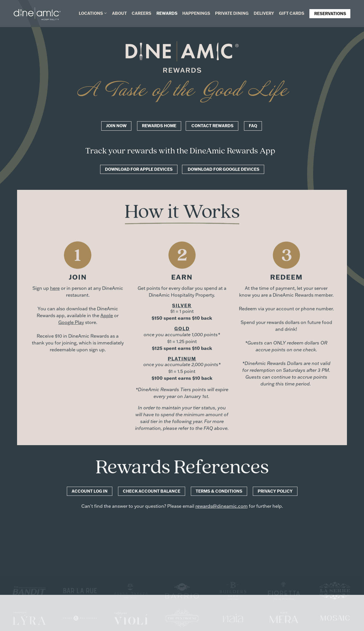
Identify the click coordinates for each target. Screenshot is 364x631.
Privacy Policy (275, 491)
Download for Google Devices (223, 169)
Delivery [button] (264, 13)
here (55, 288)
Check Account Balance (152, 491)
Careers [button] (141, 13)
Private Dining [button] (232, 13)
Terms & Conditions (219, 491)
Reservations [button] (330, 14)
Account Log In (90, 491)
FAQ (253, 126)
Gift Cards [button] (292, 13)
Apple (107, 315)
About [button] (119, 13)
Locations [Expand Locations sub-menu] (93, 13)
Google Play (71, 322)
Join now (116, 126)
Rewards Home (159, 126)
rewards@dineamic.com (222, 507)
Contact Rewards (212, 126)
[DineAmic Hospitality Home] (37, 13)
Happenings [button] (196, 13)
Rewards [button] (167, 13)
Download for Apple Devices (139, 169)
